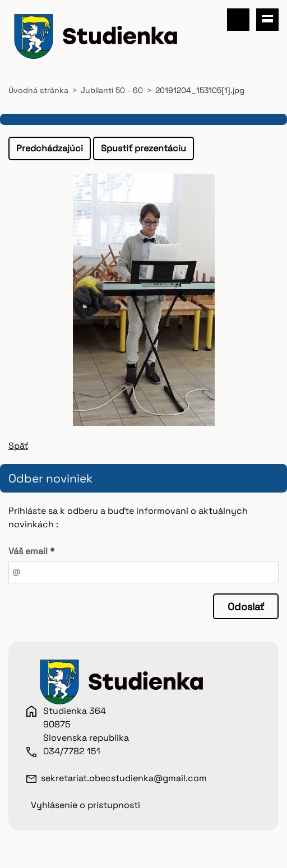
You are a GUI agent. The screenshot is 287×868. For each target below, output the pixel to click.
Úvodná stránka (38, 90)
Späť (18, 446)
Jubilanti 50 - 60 (112, 90)
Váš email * (31, 551)
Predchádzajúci (50, 148)
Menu (267, 20)
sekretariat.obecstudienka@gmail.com (124, 778)
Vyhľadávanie (238, 20)
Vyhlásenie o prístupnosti (85, 805)
